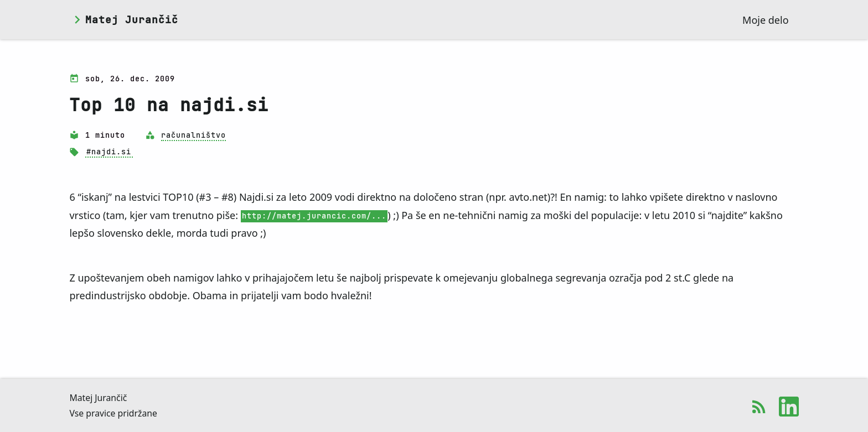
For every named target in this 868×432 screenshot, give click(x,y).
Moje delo (765, 20)
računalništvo (193, 135)
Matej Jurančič (132, 20)
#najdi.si (109, 152)
